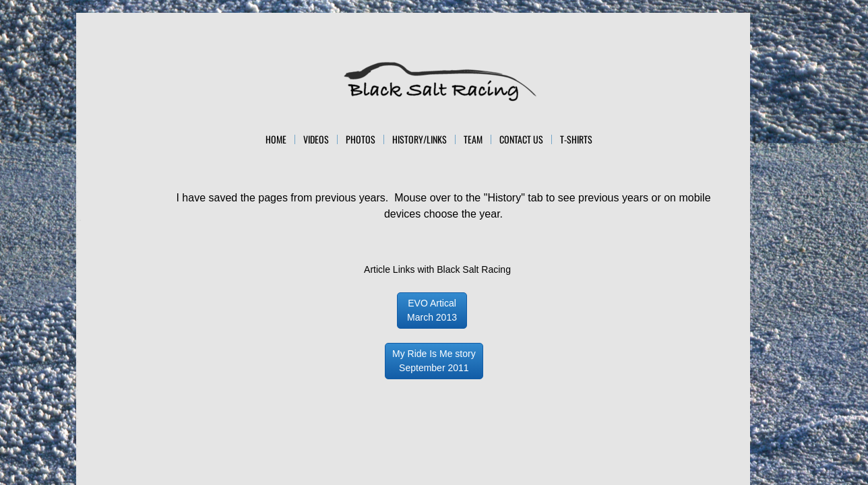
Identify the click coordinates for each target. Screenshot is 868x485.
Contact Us (521, 139)
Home (276, 139)
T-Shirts (576, 139)
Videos (316, 139)
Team (473, 139)
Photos (361, 139)
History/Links (420, 139)
